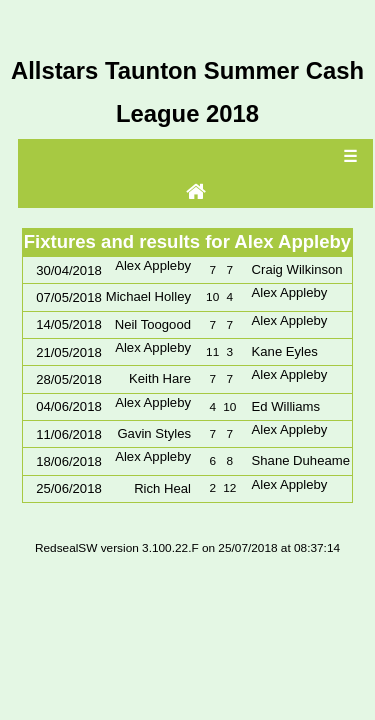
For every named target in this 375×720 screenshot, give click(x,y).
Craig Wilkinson (297, 269)
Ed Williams (286, 406)
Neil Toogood (153, 324)
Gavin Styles (154, 433)
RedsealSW (66, 548)
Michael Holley (148, 296)
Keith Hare (160, 378)
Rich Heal (162, 488)
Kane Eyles (285, 351)
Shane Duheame (301, 460)
